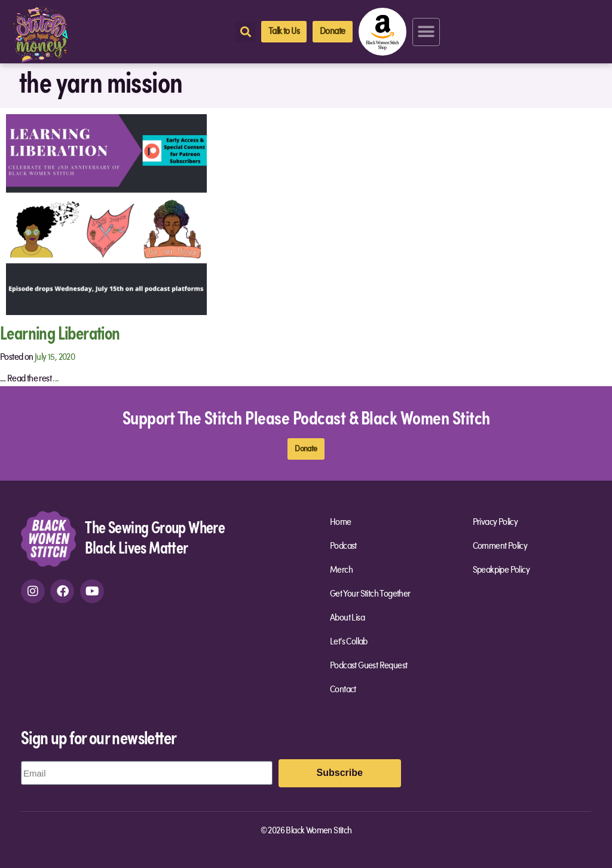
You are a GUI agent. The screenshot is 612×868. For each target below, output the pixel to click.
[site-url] (48, 539)
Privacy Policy (495, 522)
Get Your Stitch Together (373, 594)
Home (341, 522)
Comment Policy (500, 546)
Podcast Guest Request (368, 666)
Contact (343, 690)
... (56, 379)
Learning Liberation (60, 332)
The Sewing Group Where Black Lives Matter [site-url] (155, 537)
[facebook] (62, 591)
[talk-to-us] (284, 32)
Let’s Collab (349, 642)
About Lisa (347, 618)
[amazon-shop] (382, 32)
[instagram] (33, 591)
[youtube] (92, 591)
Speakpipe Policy (501, 570)
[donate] (332, 32)
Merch (341, 570)
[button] (426, 32)
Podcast (343, 546)
